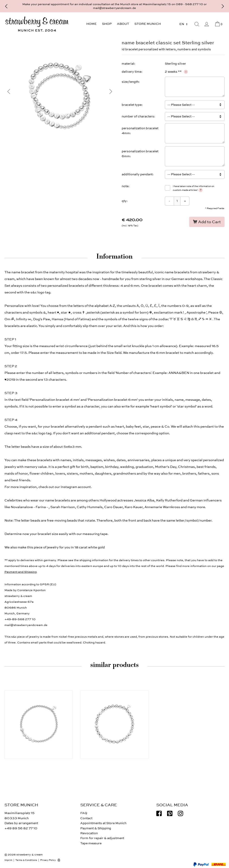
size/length (130, 82)
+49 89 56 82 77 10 (21, 828)
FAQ (84, 813)
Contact (86, 818)
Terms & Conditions (26, 860)
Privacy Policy (48, 860)
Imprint (8, 860)
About (123, 24)
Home (91, 24)
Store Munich (148, 24)
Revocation (89, 833)
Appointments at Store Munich (103, 823)
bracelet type (132, 105)
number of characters (138, 116)
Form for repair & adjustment (102, 838)
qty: (125, 201)
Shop (107, 24)
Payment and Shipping (21, 572)
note (125, 186)
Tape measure (91, 843)
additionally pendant (137, 174)
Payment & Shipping (96, 828)
